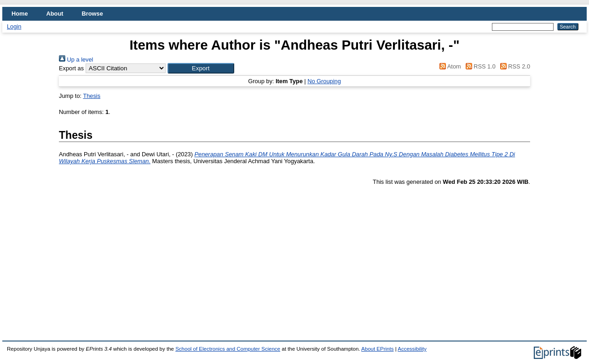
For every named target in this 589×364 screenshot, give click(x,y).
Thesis (92, 96)
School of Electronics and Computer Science (228, 349)
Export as (71, 68)
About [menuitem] (55, 14)
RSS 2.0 (514, 66)
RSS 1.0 (479, 66)
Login (14, 26)
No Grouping (324, 81)
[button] (201, 68)
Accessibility (412, 349)
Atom (449, 66)
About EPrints (377, 349)
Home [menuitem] (20, 14)
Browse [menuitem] (92, 14)
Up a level (76, 60)
